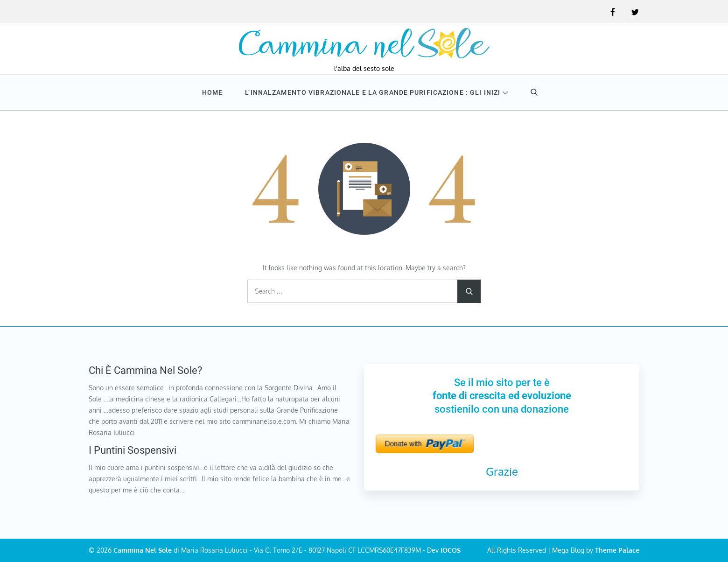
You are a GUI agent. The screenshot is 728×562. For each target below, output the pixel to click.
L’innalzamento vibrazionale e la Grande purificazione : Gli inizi (377, 92)
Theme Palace (617, 550)
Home (212, 92)
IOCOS (451, 550)
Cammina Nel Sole (143, 550)
